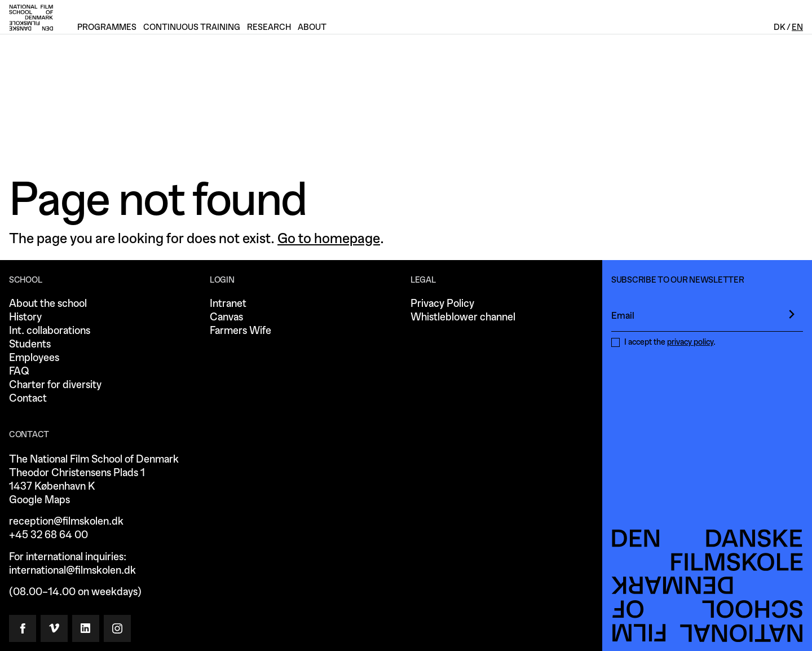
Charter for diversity (55, 385)
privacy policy (690, 342)
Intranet (228, 304)
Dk (780, 27)
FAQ (19, 371)
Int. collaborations (50, 331)
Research (269, 27)
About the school (48, 304)
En (797, 27)
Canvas (226, 317)
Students (30, 344)
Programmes (107, 27)
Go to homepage (329, 239)
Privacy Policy (442, 304)
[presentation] (792, 314)
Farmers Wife (240, 331)
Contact (28, 399)
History (25, 317)
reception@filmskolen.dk (66, 522)
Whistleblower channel (463, 317)
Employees (34, 358)
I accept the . (670, 342)
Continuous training (192, 27)
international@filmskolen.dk (72, 571)
